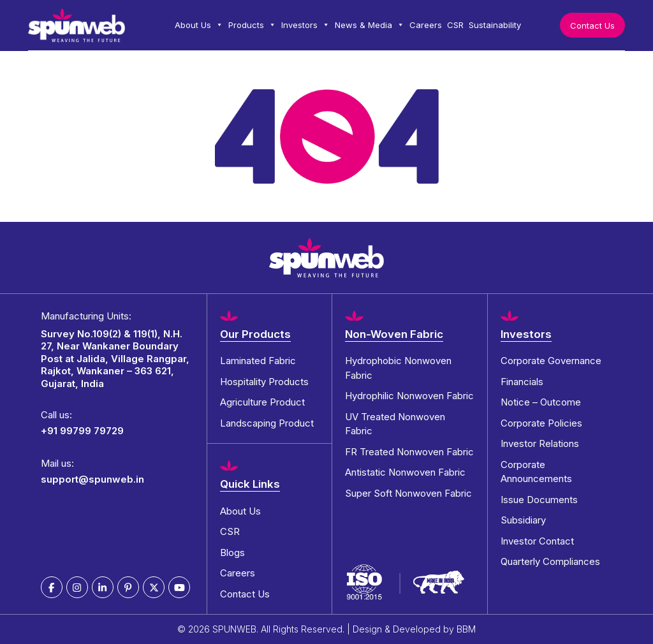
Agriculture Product (262, 402)
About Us (199, 25)
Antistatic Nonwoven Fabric (405, 472)
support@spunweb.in (92, 479)
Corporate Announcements (536, 472)
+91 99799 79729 (82, 431)
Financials (522, 382)
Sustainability (495, 25)
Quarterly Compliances (550, 561)
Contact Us (592, 26)
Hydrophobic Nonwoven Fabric (398, 368)
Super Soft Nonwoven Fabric (408, 493)
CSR (455, 25)
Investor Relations (540, 443)
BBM (466, 629)
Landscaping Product (267, 423)
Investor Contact (537, 541)
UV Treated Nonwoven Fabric (395, 424)
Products (252, 25)
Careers (426, 25)
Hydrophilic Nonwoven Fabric (409, 396)
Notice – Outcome (541, 402)
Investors (305, 25)
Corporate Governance (551, 361)
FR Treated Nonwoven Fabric (409, 452)
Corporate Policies (541, 423)
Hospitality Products (264, 382)
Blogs (232, 553)
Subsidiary (523, 520)
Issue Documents (539, 500)
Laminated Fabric (258, 361)
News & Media (370, 25)
